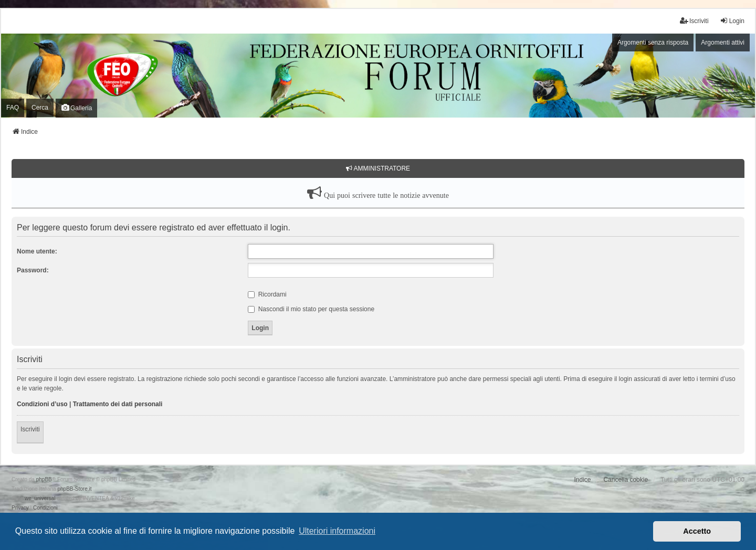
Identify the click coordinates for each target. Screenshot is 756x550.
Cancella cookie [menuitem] (626, 480)
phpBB (44, 479)
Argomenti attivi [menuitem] (723, 43)
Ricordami (267, 294)
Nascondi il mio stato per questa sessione (311, 309)
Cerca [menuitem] (40, 108)
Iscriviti (30, 429)
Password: (33, 270)
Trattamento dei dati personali (118, 404)
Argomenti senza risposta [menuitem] (653, 43)
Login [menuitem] (732, 21)
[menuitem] (20, 508)
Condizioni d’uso (42, 404)
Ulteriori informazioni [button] (337, 531)
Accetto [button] (697, 531)
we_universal (40, 498)
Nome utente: (37, 251)
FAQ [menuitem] (13, 108)
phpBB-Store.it (74, 489)
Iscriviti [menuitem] (694, 21)
